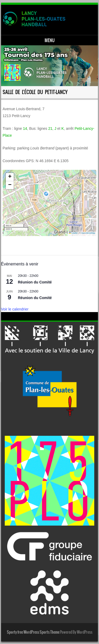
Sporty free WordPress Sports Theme (33, 632)
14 (25, 128)
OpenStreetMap (88, 233)
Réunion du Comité (35, 282)
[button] (47, 196)
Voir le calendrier (15, 309)
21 (50, 128)
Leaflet (73, 233)
